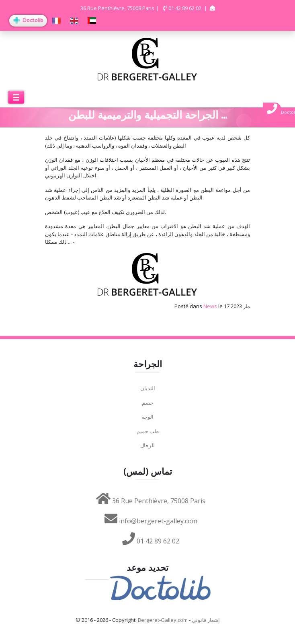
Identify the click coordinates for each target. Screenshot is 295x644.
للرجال (147, 445)
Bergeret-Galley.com (163, 620)
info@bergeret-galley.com (151, 521)
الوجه (147, 417)
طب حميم (148, 431)
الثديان (148, 388)
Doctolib (28, 20)
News (210, 306)
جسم (148, 403)
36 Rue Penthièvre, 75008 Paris (151, 501)
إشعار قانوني (206, 620)
